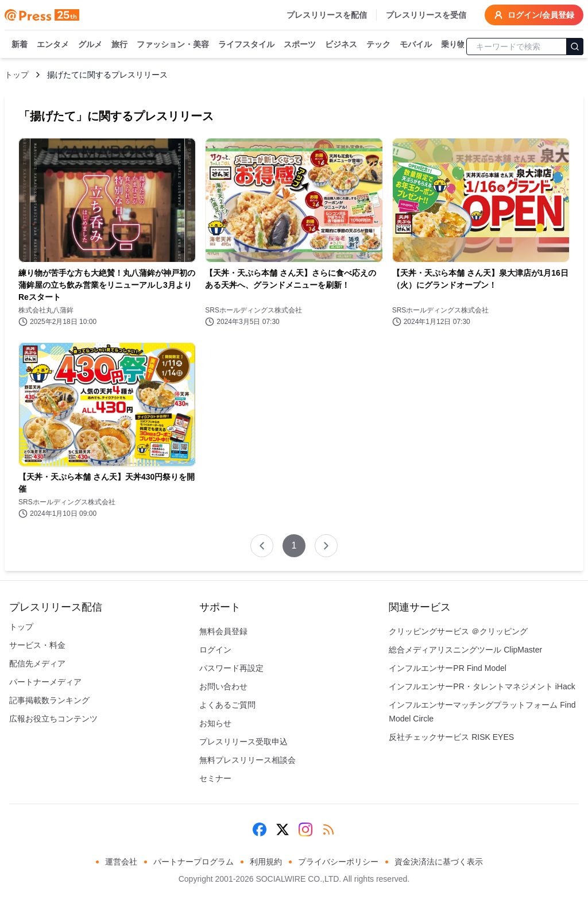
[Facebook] (260, 829)
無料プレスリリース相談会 (247, 760)
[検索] (575, 47)
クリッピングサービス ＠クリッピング (458, 631)
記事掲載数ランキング (49, 700)
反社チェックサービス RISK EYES (451, 737)
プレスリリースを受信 (426, 15)
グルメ (90, 45)
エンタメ (53, 45)
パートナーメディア (45, 682)
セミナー (215, 778)
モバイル (416, 45)
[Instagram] (305, 829)
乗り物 (453, 45)
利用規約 (266, 862)
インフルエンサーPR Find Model (448, 668)
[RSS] (328, 829)
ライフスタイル (246, 45)
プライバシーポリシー (338, 862)
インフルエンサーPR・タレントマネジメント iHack (482, 686)
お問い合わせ (223, 686)
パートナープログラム (194, 862)
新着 (20, 45)
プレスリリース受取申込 (243, 742)
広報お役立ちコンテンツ (53, 719)
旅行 (119, 45)
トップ (17, 75)
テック (378, 45)
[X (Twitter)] (283, 829)
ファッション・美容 (173, 45)
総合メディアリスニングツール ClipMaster (465, 650)
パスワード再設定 (231, 668)
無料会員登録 (223, 631)
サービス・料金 (37, 645)
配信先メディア (37, 663)
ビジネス (341, 45)
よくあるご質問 (227, 705)
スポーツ (300, 45)
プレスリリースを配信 (327, 15)
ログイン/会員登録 (534, 15)
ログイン (215, 650)
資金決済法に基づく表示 (439, 862)
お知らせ (215, 723)
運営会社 (121, 862)
